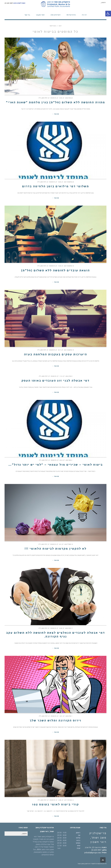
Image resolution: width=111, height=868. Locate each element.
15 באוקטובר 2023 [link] (69, 350)
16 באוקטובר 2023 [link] (69, 266)
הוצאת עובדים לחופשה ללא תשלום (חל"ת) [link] (55, 271)
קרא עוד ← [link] (55, 114)
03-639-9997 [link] (99, 850)
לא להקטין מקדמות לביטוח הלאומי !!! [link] (56, 549)
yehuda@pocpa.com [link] (93, 853)
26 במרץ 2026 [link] (69, 98)
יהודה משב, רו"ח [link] (43, 98)
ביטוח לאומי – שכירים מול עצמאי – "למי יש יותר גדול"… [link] (56, 465)
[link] (108, 14)
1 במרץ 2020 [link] (69, 716)
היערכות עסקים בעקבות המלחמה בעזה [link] (55, 355)
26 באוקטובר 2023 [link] (69, 182)
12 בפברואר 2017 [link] (69, 800)
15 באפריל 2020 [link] (69, 544)
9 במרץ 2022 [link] (69, 376)
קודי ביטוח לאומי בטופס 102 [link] (55, 805)
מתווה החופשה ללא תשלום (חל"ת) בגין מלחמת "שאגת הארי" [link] (55, 103)
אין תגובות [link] (53, 98)
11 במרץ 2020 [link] (69, 628)
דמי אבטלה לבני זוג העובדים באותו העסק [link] (55, 381)
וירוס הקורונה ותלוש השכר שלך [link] (55, 721)
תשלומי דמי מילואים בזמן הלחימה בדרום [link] (56, 187)
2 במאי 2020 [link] (69, 460)
